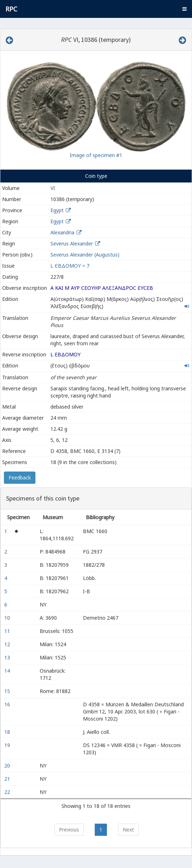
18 (8, 732)
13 (8, 657)
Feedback (20, 477)
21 (8, 779)
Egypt (57, 210)
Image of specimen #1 (96, 155)
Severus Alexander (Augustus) (85, 255)
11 (8, 631)
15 (8, 691)
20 (8, 765)
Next (128, 830)
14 (8, 671)
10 (8, 618)
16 (8, 704)
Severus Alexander (72, 243)
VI (53, 188)
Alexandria (62, 232)
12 (8, 644)
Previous (69, 830)
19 (8, 745)
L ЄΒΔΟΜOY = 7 (70, 266)
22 (8, 792)
